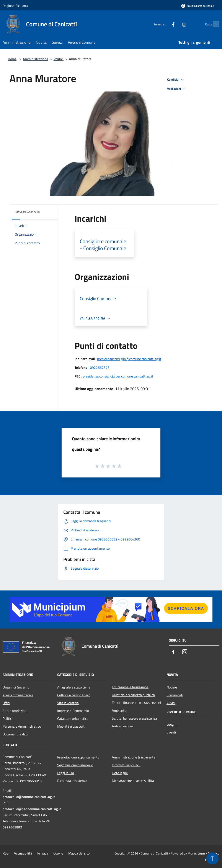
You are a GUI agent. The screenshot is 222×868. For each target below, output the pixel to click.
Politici (59, 59)
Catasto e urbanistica (73, 718)
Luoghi (171, 724)
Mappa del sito (79, 853)
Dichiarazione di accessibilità (133, 781)
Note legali (120, 773)
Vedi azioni (177, 89)
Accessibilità (23, 853)
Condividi (176, 80)
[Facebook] (165, 24)
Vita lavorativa (68, 703)
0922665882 (12, 827)
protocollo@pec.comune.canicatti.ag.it (32, 809)
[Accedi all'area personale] (198, 6)
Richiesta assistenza (72, 781)
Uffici (6, 703)
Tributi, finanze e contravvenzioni (136, 703)
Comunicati (175, 695)
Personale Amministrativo (22, 726)
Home (12, 59)
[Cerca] (214, 24)
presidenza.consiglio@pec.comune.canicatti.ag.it (118, 376)
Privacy (43, 853)
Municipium (196, 853)
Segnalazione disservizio (75, 765)
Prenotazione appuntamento (78, 757)
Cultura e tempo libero (74, 695)
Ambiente (119, 710)
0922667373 (100, 367)
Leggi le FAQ (66, 773)
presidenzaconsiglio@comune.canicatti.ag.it (129, 359)
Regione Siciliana (15, 6)
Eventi (171, 732)
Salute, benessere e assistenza (134, 718)
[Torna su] (212, 858)
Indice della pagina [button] (27, 212)
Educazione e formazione (130, 687)
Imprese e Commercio (73, 711)
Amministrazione (35, 59)
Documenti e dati (15, 734)
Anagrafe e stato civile (74, 687)
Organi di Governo (16, 687)
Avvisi (171, 703)
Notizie (172, 687)
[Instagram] (176, 24)
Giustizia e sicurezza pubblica (133, 695)
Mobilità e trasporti (71, 726)
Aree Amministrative (18, 695)
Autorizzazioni (122, 726)
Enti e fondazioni (15, 711)
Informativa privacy (126, 765)
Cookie (58, 853)
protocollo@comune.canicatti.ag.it (29, 797)
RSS (6, 853)
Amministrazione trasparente (134, 757)
